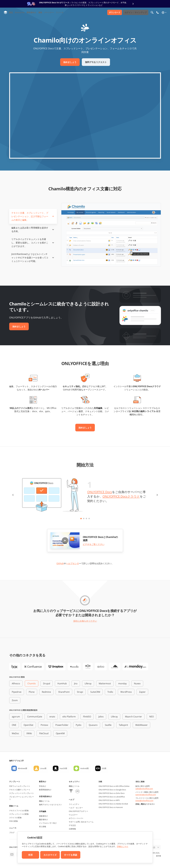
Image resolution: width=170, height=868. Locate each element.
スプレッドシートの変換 (19, 814)
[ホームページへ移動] (6, 12)
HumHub (62, 684)
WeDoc (15, 733)
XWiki (29, 733)
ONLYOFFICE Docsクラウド (121, 496)
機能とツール (44, 801)
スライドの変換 (15, 818)
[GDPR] (77, 791)
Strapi (80, 692)
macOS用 (63, 768)
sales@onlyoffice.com (144, 789)
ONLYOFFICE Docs (100, 492)
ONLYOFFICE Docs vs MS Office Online (114, 786)
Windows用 (22, 768)
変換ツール (14, 806)
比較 (100, 782)
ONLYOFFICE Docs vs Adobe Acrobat (113, 804)
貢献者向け (43, 816)
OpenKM (60, 733)
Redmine (46, 692)
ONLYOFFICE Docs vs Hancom (111, 807)
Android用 (84, 768)
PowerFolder (62, 725)
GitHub (60, 563)
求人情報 (43, 827)
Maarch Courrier (133, 717)
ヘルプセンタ (72, 563)
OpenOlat (28, 725)
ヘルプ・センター (76, 808)
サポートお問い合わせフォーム (81, 822)
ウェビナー (73, 815)
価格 (40, 12)
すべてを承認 (71, 855)
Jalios (101, 717)
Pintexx (44, 725)
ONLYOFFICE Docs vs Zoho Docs (112, 793)
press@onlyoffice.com (144, 800)
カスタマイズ (50, 855)
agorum (16, 717)
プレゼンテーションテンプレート (22, 798)
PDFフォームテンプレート (20, 786)
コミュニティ (74, 804)
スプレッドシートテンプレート (22, 793)
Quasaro (93, 725)
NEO (152, 717)
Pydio (79, 725)
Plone (32, 692)
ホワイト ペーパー (76, 818)
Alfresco (16, 684)
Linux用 (43, 768)
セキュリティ (74, 782)
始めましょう (70, 62)
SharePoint (64, 692)
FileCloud (44, 733)
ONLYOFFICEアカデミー (78, 811)
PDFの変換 (13, 821)
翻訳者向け (43, 819)
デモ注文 (72, 825)
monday (122, 684)
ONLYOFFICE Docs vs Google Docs (112, 790)
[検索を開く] (152, 12)
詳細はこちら (123, 846)
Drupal (47, 684)
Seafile (108, 725)
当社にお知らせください (85, 621)
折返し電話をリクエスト (145, 804)
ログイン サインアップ (136, 12)
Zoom (15, 700)
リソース (60, 12)
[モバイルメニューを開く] (158, 12)
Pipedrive (17, 692)
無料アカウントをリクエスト (50, 805)
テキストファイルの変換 (19, 811)
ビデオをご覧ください (94, 544)
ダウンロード (115, 12)
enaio (52, 717)
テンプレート (15, 782)
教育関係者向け (45, 790)
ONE (14, 725)
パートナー (49, 12)
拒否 (30, 855)
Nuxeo (137, 684)
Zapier (142, 692)
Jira (76, 684)
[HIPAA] (71, 791)
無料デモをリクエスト (96, 62)
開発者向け (31, 12)
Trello (110, 692)
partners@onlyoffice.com (146, 795)
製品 (11, 12)
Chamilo (32, 684)
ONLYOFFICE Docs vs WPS (109, 800)
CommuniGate (35, 717)
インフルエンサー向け (48, 823)
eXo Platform (69, 717)
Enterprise (20, 12)
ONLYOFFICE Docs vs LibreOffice (112, 797)
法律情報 (72, 829)
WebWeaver (141, 725)
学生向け (43, 786)
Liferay (88, 684)
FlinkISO (87, 717)
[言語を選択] (164, 12)
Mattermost (105, 684)
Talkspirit (123, 725)
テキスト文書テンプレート (20, 790)
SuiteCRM (95, 692)
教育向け (43, 782)
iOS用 (104, 768)
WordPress (126, 692)
